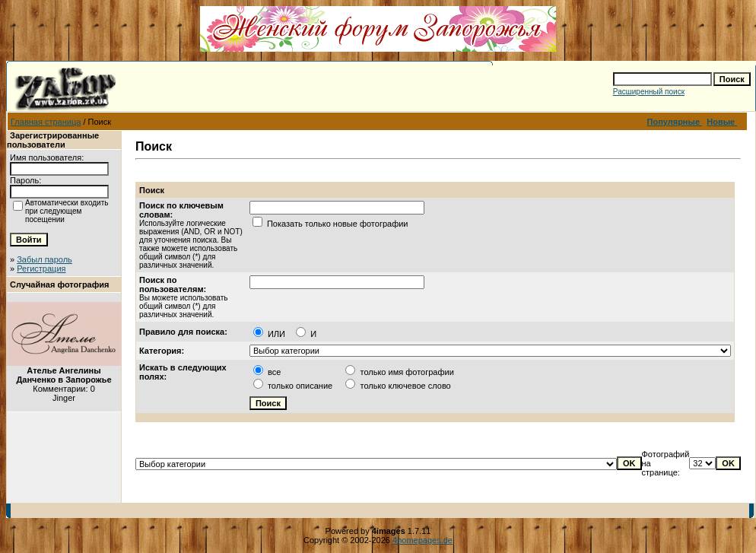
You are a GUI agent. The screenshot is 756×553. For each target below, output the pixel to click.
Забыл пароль (44, 259)
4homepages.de (422, 540)
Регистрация (41, 269)
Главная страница (46, 122)
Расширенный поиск (649, 92)
